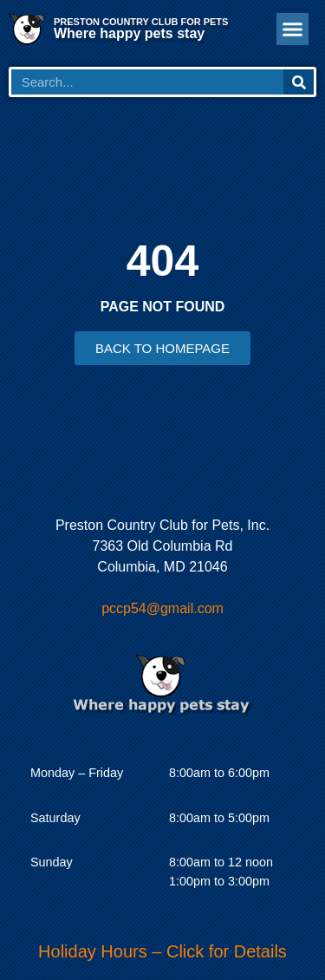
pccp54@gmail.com (162, 608)
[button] (293, 29)
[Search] (299, 82)
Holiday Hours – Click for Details (162, 951)
